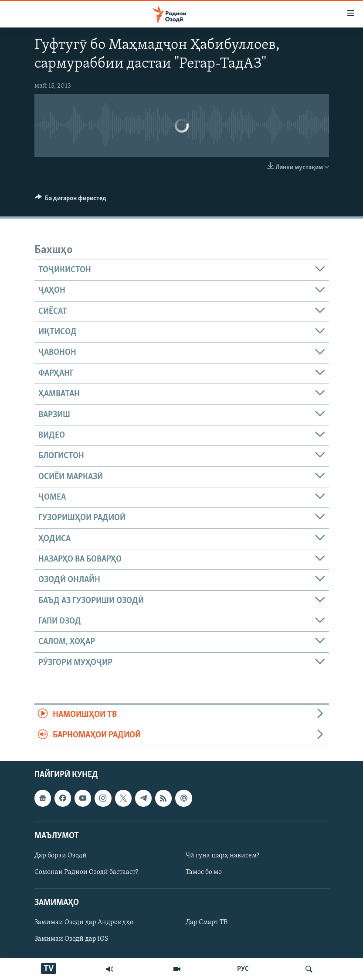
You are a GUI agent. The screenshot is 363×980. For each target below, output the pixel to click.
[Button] (71, 200)
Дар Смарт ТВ (207, 922)
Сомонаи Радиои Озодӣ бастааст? (86, 872)
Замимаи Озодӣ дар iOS (71, 939)
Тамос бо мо (204, 872)
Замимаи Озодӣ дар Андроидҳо (84, 922)
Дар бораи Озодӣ (61, 856)
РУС (243, 969)
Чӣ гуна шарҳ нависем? (222, 856)
